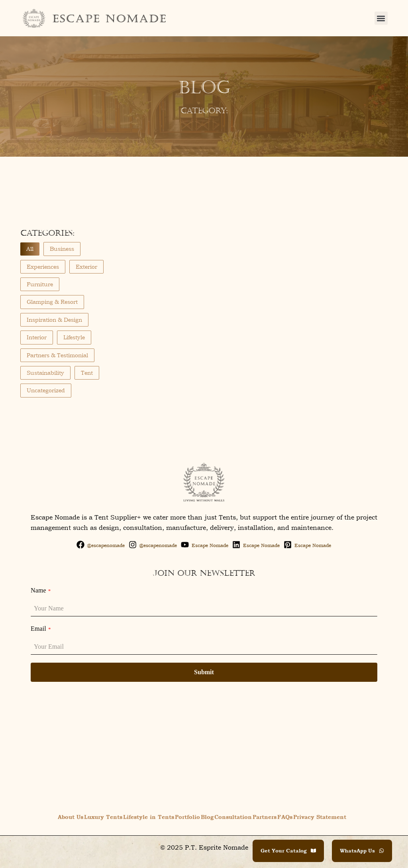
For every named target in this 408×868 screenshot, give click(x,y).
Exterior (86, 267)
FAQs (285, 817)
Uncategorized (46, 390)
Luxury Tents (103, 817)
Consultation (233, 817)
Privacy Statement (320, 817)
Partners (265, 817)
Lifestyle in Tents (149, 817)
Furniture (40, 284)
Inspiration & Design (54, 320)
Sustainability (45, 373)
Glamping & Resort (52, 302)
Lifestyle (74, 337)
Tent (87, 373)
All (30, 249)
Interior (37, 337)
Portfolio (187, 817)
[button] (381, 18)
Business (62, 249)
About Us (71, 817)
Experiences (43, 267)
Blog (207, 817)
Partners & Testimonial (57, 355)
